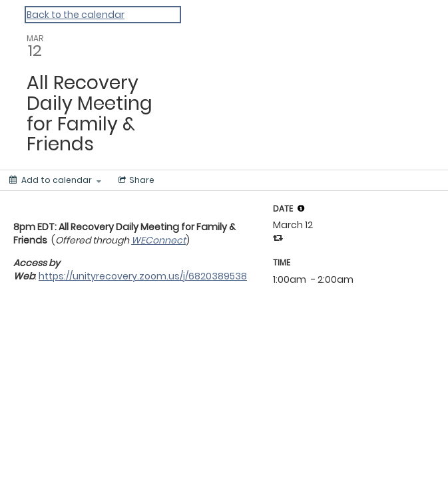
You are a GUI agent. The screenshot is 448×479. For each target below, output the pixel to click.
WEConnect (158, 240)
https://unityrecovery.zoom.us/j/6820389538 (143, 276)
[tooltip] (301, 208)
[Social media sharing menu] (135, 180)
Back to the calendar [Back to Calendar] (76, 15)
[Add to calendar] (55, 180)
